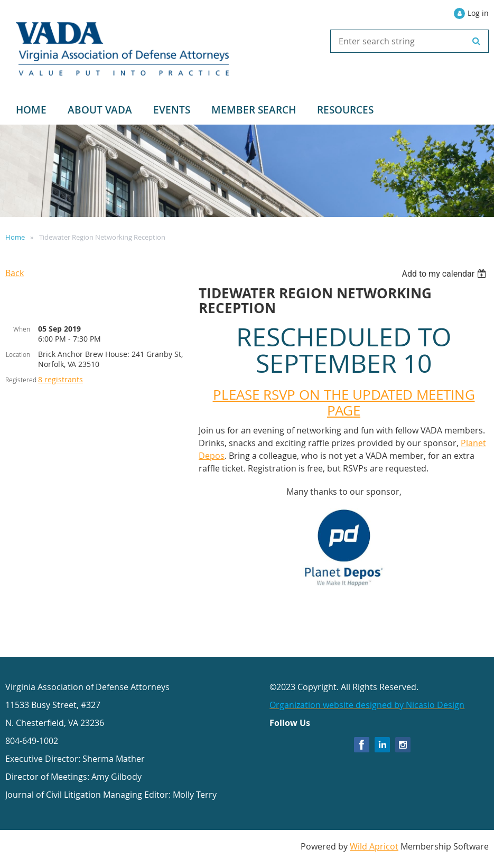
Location (18, 354)
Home (15, 237)
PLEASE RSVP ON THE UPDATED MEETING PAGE (344, 403)
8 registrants (60, 379)
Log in (478, 13)
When (22, 329)
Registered (21, 380)
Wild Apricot (374, 846)
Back (15, 273)
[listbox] (445, 274)
